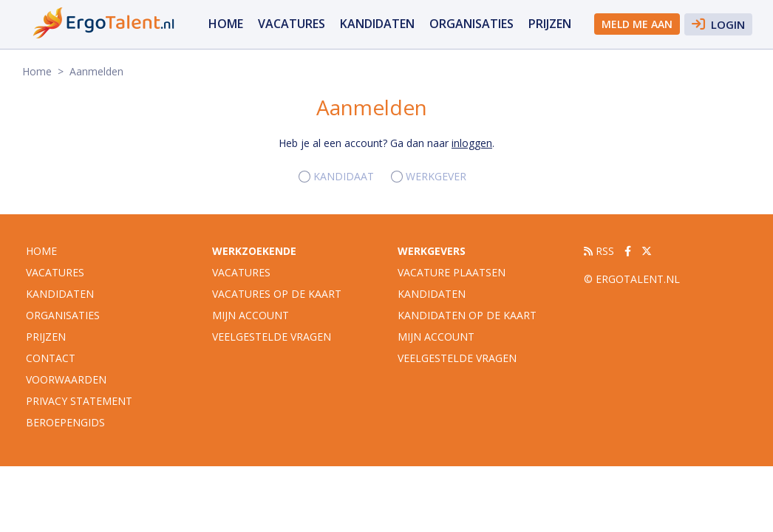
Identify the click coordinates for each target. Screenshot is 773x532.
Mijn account (251, 315)
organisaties (471, 24)
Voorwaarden (66, 379)
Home (226, 24)
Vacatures (241, 272)
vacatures (292, 24)
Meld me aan (637, 24)
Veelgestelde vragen (272, 337)
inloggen (472, 143)
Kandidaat (344, 177)
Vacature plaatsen (452, 272)
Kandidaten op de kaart (467, 315)
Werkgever (436, 177)
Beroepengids (65, 422)
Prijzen (550, 24)
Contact (51, 358)
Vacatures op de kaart (277, 294)
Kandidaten (377, 24)
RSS (599, 251)
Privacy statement (79, 401)
